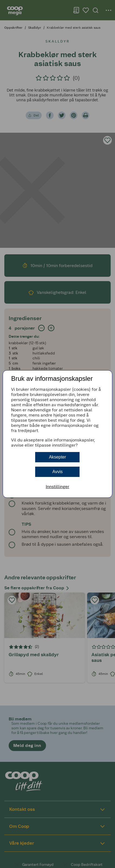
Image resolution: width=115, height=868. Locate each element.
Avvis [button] (58, 472)
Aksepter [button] (57, 457)
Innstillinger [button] (57, 487)
